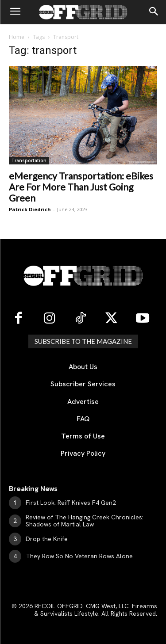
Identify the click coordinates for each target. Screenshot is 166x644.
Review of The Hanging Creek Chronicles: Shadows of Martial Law (85, 521)
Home (17, 37)
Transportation (29, 160)
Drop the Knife (47, 539)
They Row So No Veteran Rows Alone (79, 556)
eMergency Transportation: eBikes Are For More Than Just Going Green (81, 187)
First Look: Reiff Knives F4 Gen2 (71, 503)
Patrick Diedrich (30, 209)
